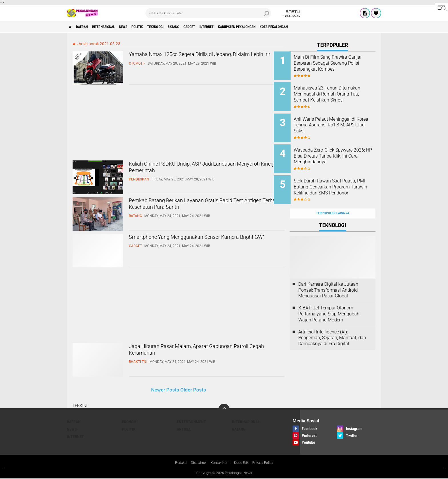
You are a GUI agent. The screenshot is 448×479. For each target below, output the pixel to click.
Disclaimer (195, 463)
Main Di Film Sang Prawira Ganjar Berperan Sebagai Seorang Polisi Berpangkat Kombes (336, 66)
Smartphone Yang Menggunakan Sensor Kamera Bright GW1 (194, 243)
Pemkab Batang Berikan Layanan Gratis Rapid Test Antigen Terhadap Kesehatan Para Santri (203, 206)
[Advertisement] (115, 123)
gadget (224, 27)
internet (245, 27)
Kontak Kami (220, 463)
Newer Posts (165, 390)
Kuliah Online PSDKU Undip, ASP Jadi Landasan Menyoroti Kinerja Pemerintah (205, 170)
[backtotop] (224, 410)
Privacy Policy (267, 463)
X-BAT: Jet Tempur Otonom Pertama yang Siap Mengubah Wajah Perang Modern (329, 301)
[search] (208, 13)
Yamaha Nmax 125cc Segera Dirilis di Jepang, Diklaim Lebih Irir (202, 60)
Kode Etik (243, 463)
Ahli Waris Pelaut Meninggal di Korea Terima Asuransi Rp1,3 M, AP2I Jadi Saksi (338, 121)
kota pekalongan (327, 27)
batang (204, 27)
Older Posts (193, 390)
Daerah (87, 27)
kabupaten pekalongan (282, 27)
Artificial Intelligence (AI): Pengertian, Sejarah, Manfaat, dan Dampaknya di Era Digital (332, 325)
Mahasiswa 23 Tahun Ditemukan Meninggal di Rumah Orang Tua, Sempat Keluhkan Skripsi (337, 95)
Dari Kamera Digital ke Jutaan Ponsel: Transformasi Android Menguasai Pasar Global (328, 278)
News (140, 27)
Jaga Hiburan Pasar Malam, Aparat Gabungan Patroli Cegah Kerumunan (202, 352)
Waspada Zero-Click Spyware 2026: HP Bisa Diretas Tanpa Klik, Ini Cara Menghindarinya (339, 150)
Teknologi (181, 27)
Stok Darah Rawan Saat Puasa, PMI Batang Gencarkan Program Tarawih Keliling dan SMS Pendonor (340, 181)
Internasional (114, 27)
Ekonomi (130, 422)
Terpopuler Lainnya (333, 201)
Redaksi (176, 463)
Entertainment (191, 422)
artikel (184, 429)
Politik (158, 27)
